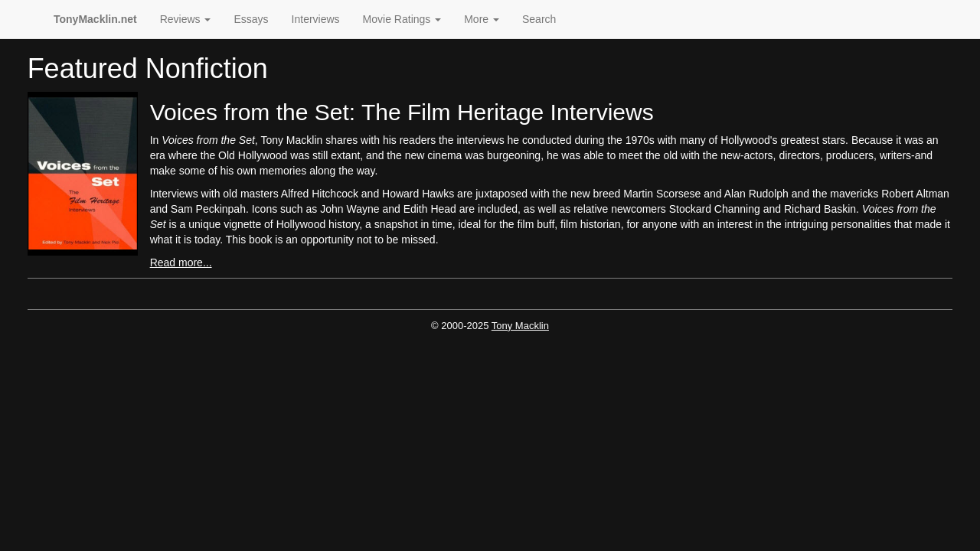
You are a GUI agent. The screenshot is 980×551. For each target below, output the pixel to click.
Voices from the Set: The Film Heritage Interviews (402, 112)
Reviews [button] (186, 19)
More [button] (482, 19)
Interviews (316, 19)
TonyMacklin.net (95, 19)
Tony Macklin (520, 326)
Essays (251, 19)
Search (539, 19)
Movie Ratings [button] (402, 19)
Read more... (181, 262)
